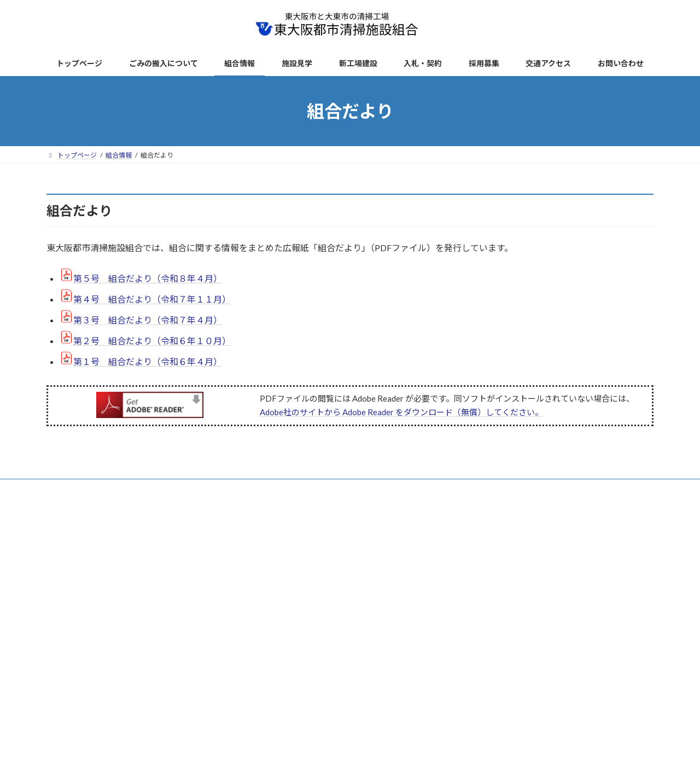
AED (414, 489)
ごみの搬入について (192, 489)
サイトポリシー (265, 489)
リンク (378, 489)
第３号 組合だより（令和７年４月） (148, 320)
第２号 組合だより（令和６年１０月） (152, 341)
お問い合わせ (460, 489)
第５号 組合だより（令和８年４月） (148, 278)
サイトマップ (328, 489)
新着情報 (130, 489)
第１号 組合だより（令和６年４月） (148, 361)
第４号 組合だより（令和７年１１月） (152, 299)
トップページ (77, 489)
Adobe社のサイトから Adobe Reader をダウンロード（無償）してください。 (401, 412)
